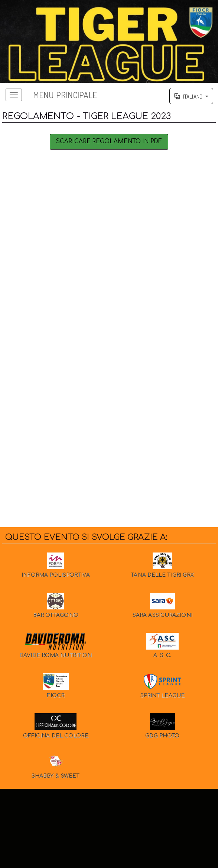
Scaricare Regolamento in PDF (109, 144)
